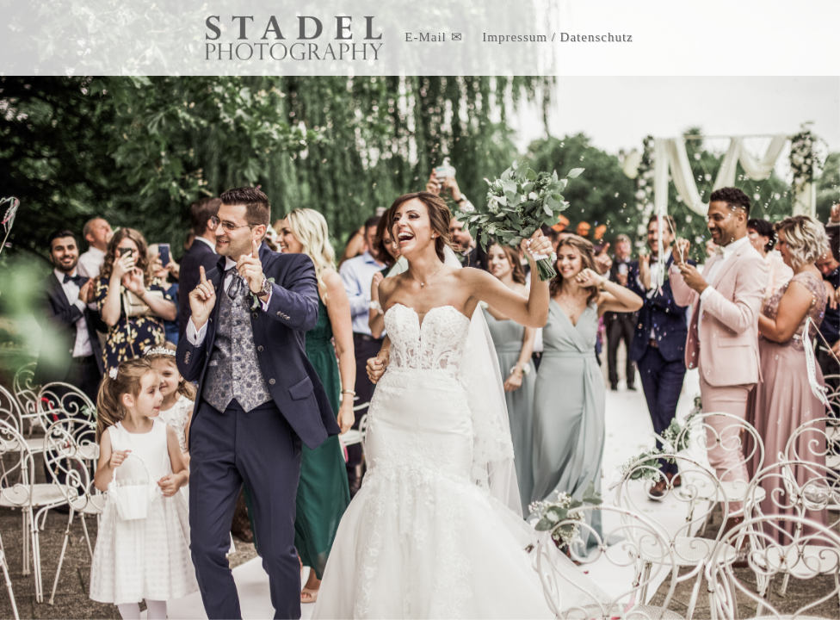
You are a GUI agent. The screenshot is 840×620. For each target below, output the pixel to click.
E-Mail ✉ (433, 37)
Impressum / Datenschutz (557, 37)
